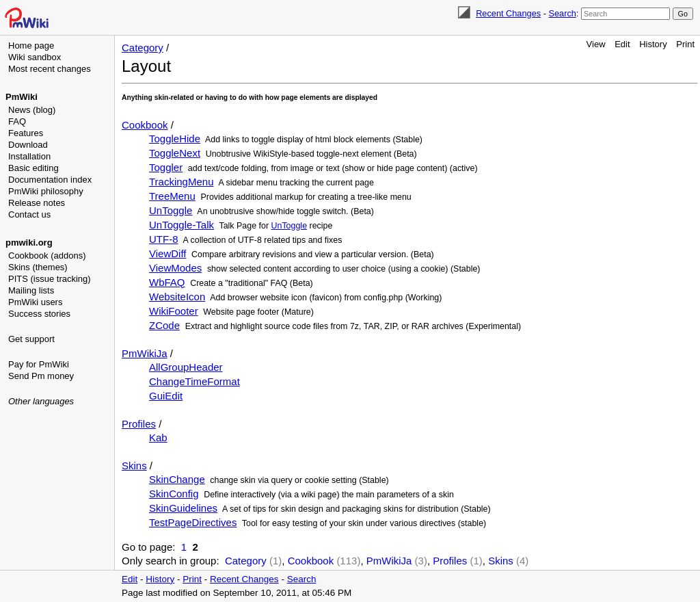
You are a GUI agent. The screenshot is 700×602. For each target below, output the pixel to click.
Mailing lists (31, 290)
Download (28, 145)
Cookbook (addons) (47, 256)
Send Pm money (41, 376)
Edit (622, 44)
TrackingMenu (181, 182)
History (653, 44)
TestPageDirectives (193, 522)
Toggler (166, 167)
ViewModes (175, 268)
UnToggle (171, 210)
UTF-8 (164, 239)
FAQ (17, 121)
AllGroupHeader (186, 367)
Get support (31, 339)
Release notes (37, 203)
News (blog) (32, 110)
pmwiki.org (29, 243)
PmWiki (22, 97)
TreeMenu (172, 196)
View (596, 44)
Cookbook (145, 125)
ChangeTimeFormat (194, 381)
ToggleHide (175, 139)
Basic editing (33, 168)
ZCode (164, 325)
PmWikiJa (145, 353)
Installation (29, 156)
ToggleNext (175, 153)
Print (685, 44)
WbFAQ (167, 282)
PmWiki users (35, 302)
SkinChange (177, 479)
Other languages (41, 401)
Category (143, 48)
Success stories (39, 314)
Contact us (29, 214)
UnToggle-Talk (181, 225)
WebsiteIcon (177, 297)
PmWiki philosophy (46, 191)
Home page (31, 45)
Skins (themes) (38, 267)
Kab (158, 437)
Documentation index (50, 180)
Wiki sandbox (35, 57)
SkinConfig (174, 494)
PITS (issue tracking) (50, 279)
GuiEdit (166, 396)
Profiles (139, 424)
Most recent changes (50, 69)
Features (26, 133)
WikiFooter (174, 311)
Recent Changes (508, 13)
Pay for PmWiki (39, 364)
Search (562, 13)
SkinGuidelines (183, 508)
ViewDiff (167, 253)
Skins (134, 466)
